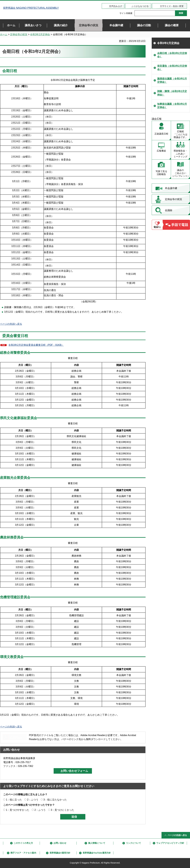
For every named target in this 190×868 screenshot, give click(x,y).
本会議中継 (171, 188)
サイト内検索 (126, 13)
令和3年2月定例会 (40, 34)
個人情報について (97, 843)
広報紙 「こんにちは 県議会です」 (180, 134)
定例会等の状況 (19, 34)
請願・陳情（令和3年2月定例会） (172, 93)
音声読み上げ (116, 6)
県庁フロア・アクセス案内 (23, 853)
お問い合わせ (60, 843)
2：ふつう (33, 800)
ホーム (4, 34)
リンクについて (133, 843)
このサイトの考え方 (23, 843)
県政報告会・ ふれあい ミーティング (180, 154)
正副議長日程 (161, 134)
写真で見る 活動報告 (161, 173)
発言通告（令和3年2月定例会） (172, 68)
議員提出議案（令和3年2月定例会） (172, 80)
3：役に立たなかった (55, 800)
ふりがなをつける (140, 6)
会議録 (169, 210)
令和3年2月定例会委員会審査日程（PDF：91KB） (36, 345)
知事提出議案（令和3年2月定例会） (172, 106)
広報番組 (161, 151)
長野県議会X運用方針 (60, 853)
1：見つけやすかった (18, 810)
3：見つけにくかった (62, 810)
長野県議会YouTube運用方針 (97, 853)
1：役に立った (14, 800)
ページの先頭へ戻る (11, 324)
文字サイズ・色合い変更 (172, 6)
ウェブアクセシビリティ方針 (170, 843)
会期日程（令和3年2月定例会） (172, 55)
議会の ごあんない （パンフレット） (180, 173)
